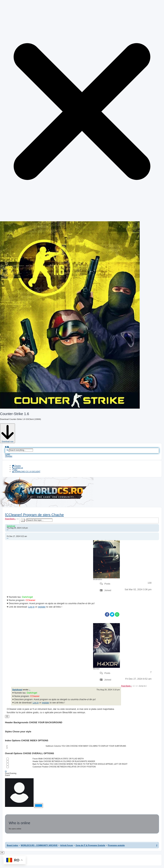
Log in (31, 607)
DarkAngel (11, 526)
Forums (16, 466)
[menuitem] (8, 454)
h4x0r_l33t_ (11, 534)
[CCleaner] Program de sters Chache (34, 515)
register (42, 607)
